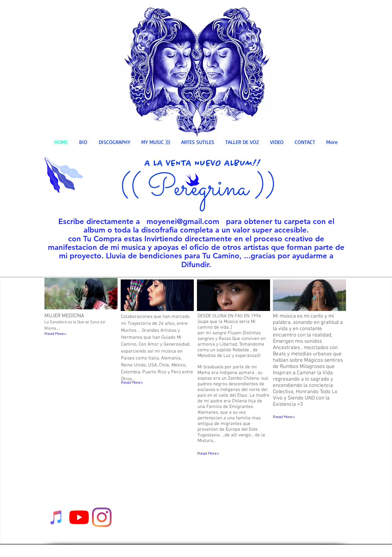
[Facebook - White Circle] (60, 490)
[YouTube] (79, 517)
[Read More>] (70, 334)
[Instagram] (102, 517)
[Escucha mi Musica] (56, 517)
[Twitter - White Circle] (87, 490)
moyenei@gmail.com (183, 221)
